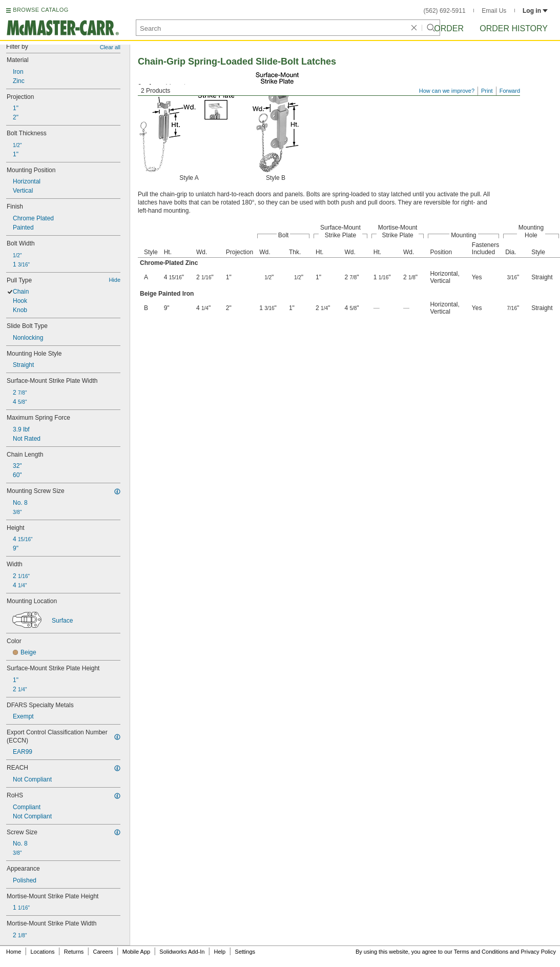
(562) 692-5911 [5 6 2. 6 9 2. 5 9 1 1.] (445, 11)
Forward (510, 91)
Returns (74, 952)
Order (449, 28)
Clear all (110, 47)
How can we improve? (447, 91)
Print (487, 91)
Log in (535, 11)
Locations (43, 952)
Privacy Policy (538, 952)
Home (14, 952)
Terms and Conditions (481, 952)
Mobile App (136, 952)
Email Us (494, 11)
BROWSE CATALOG (40, 10)
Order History (514, 28)
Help (220, 952)
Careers (103, 952)
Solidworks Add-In (182, 952)
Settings (245, 952)
